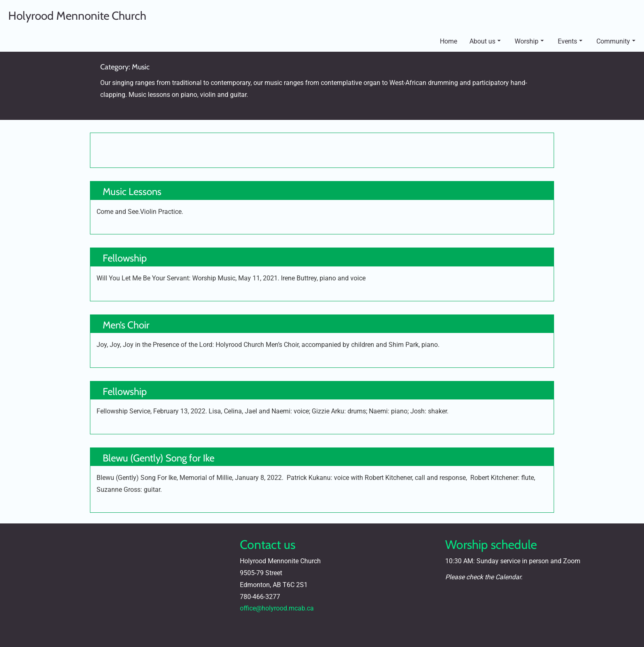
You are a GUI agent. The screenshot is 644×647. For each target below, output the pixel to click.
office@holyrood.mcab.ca (277, 608)
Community (616, 41)
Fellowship (125, 258)
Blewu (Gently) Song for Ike (159, 458)
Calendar (508, 577)
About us (485, 41)
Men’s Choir (126, 325)
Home (448, 41)
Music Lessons (132, 192)
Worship (529, 41)
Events (570, 41)
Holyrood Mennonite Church (77, 16)
